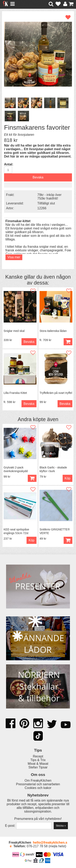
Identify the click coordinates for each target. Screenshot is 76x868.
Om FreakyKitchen (38, 781)
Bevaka (38, 177)
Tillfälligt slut (46, 203)
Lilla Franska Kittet (15, 393)
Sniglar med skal (14, 331)
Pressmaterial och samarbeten (38, 784)
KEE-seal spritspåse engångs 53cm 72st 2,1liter (16, 533)
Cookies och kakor (38, 788)
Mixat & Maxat (38, 764)
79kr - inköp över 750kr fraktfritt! (49, 197)
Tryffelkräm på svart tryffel (56, 393)
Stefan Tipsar (38, 767)
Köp (68, 342)
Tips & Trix (38, 760)
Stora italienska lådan (53, 331)
